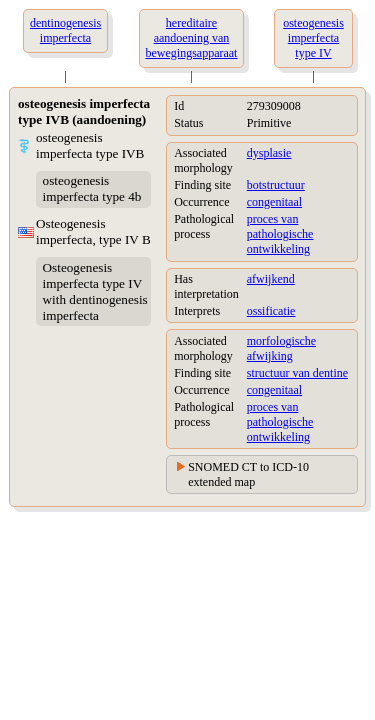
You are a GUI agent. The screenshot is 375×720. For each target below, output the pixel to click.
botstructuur (276, 185)
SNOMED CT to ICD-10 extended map (248, 474)
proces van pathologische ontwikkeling (280, 234)
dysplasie (269, 153)
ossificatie (271, 311)
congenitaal (274, 202)
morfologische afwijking (281, 348)
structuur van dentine (297, 373)
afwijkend (271, 279)
